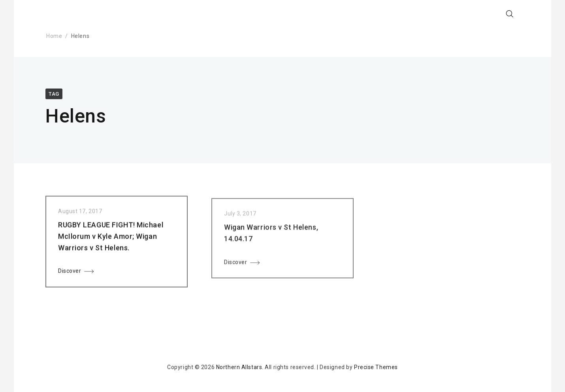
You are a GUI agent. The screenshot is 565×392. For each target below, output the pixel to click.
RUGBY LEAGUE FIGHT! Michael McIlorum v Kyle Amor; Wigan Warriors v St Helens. (111, 238)
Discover (70, 273)
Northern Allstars (239, 367)
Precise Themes (376, 367)
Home (54, 36)
